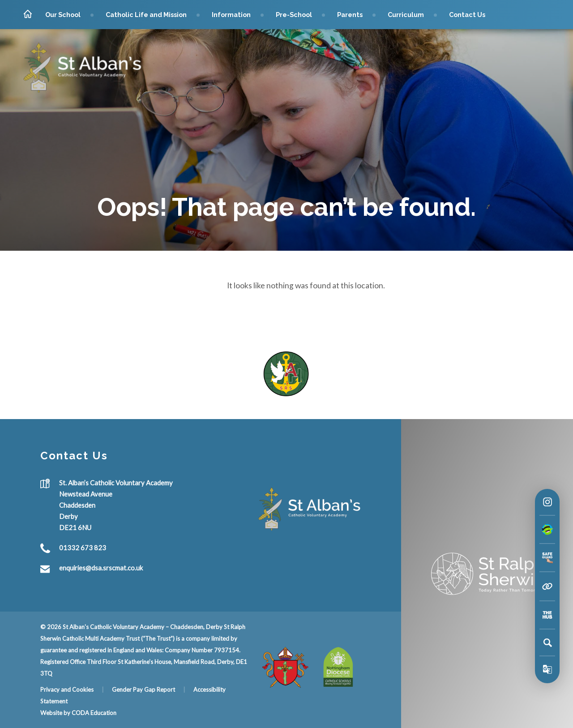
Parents (350, 15)
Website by (56, 713)
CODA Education (94, 713)
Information (231, 15)
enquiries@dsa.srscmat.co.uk (101, 568)
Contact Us (467, 15)
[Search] (547, 642)
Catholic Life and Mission (146, 15)
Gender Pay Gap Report (143, 689)
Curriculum (406, 15)
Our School (63, 15)
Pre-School (294, 15)
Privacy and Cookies (67, 689)
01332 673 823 (83, 548)
